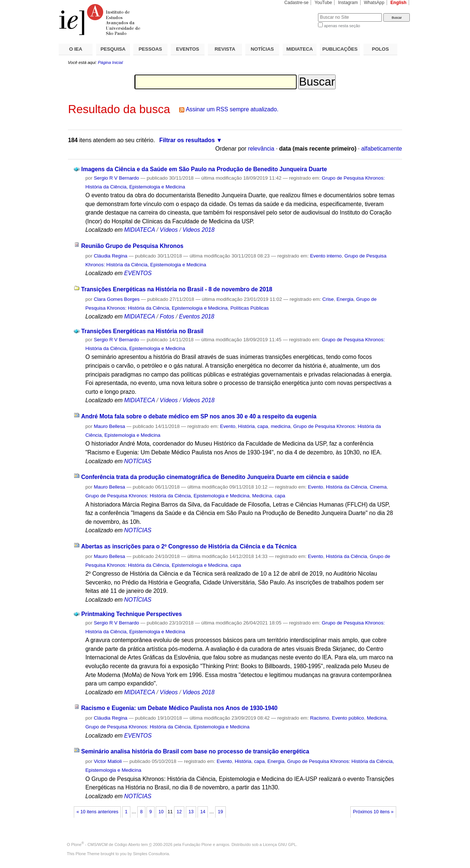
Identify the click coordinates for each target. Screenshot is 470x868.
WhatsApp (374, 3)
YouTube (323, 3)
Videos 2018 (198, 230)
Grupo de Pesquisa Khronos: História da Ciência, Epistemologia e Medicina (167, 496)
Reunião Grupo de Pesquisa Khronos (132, 246)
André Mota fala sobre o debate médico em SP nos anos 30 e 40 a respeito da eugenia (199, 416)
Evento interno (326, 256)
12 (179, 812)
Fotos (167, 316)
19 (220, 812)
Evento (228, 426)
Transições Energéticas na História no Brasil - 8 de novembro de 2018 (177, 289)
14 (203, 812)
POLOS (380, 49)
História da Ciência (346, 487)
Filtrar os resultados (187, 140)
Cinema (378, 487)
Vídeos (169, 230)
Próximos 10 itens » (373, 812)
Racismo (319, 718)
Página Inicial (110, 62)
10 (161, 812)
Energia (345, 299)
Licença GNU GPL (279, 844)
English (398, 3)
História (246, 426)
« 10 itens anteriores (97, 812)
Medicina (262, 496)
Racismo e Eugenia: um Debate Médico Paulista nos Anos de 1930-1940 (179, 708)
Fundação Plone (197, 844)
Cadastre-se (296, 3)
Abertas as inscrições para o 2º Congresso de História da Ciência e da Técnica (189, 546)
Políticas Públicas (250, 308)
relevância (261, 149)
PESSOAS (151, 49)
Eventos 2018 (196, 316)
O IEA (76, 49)
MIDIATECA (300, 49)
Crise (328, 299)
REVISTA (225, 49)
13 (191, 812)
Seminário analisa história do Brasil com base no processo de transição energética (195, 751)
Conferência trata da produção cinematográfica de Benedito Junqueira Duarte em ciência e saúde (215, 477)
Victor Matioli (108, 761)
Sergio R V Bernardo (116, 178)
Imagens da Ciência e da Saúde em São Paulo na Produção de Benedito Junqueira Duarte (204, 169)
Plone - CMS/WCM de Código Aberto (106, 844)
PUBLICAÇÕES (340, 49)
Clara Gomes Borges (117, 299)
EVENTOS (188, 49)
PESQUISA (113, 49)
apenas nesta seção (342, 26)
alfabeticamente (382, 149)
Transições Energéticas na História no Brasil (142, 331)
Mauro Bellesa (109, 426)
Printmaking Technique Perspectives (131, 614)
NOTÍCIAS (262, 49)
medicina (280, 426)
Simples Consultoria (151, 854)
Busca (300, 13)
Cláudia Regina (110, 256)
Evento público (348, 718)
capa (263, 426)
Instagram (348, 3)
